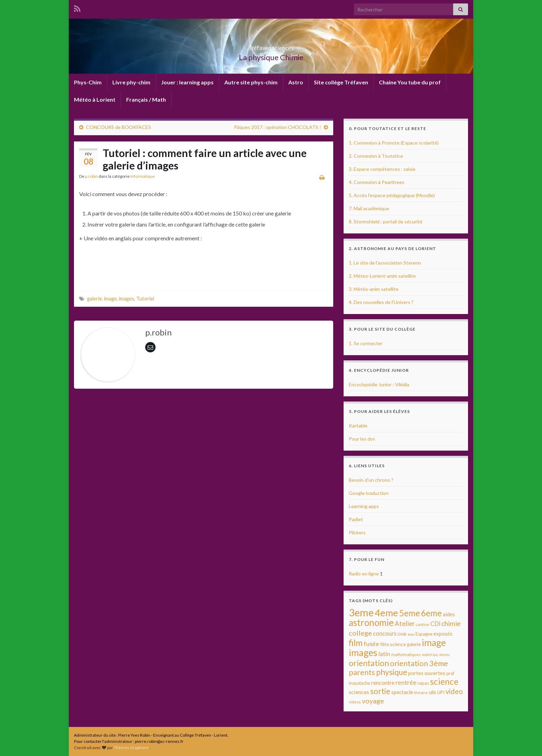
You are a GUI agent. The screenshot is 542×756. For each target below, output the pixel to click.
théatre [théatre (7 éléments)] (421, 693)
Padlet (356, 519)
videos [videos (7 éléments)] (355, 702)
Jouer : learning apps (187, 82)
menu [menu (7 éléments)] (445, 654)
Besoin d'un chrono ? (371, 480)
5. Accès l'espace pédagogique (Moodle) (392, 195)
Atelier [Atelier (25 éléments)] (405, 624)
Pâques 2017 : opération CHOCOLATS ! (278, 127)
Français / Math (146, 99)
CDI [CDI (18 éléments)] (435, 624)
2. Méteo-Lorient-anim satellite (382, 276)
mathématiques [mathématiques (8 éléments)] (406, 654)
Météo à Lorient (95, 99)
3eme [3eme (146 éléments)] (361, 612)
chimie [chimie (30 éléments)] (451, 623)
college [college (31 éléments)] (360, 633)
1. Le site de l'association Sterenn (385, 263)
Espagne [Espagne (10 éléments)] (424, 634)
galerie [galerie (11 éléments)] (414, 644)
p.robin (91, 176)
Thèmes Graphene (131, 748)
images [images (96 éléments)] (363, 653)
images (127, 299)
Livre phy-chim (131, 82)
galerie (95, 299)
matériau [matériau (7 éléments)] (430, 654)
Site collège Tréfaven (341, 82)
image (110, 299)
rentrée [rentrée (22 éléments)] (406, 682)
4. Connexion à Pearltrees (377, 182)
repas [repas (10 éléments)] (423, 683)
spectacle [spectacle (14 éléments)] (402, 692)
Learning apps (364, 506)
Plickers (357, 532)
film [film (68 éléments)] (356, 643)
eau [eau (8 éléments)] (411, 634)
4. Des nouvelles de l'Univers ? (381, 302)
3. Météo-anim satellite (374, 289)
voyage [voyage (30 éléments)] (373, 701)
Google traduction (369, 493)
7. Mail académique (369, 208)
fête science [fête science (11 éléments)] (393, 644)
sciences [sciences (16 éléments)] (359, 692)
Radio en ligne (364, 574)
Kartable (358, 426)
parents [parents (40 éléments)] (362, 672)
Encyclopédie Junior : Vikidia (379, 384)
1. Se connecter (366, 343)
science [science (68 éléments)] (444, 681)
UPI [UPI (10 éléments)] (441, 692)
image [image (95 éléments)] (434, 643)
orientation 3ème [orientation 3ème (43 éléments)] (419, 663)
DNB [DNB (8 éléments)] (402, 634)
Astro (296, 82)
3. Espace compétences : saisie (382, 169)
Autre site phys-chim (251, 82)
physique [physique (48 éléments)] (392, 672)
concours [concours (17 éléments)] (385, 634)
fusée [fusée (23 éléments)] (371, 644)
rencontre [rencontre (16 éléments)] (383, 683)
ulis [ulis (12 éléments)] (433, 692)
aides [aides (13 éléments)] (449, 614)
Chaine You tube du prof (410, 82)
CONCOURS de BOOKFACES (119, 127)
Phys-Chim (88, 82)
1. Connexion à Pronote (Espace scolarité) (394, 143)
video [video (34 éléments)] (454, 691)
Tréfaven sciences (271, 46)
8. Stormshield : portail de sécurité (386, 222)
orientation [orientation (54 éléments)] (369, 663)
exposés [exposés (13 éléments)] (443, 634)
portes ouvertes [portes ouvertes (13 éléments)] (427, 673)
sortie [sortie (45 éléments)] (380, 691)
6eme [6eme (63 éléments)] (431, 613)
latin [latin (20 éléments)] (384, 654)
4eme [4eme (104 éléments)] (386, 613)
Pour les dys (362, 439)
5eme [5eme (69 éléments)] (410, 613)
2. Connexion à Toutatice (376, 156)
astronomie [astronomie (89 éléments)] (371, 623)
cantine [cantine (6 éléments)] (423, 624)
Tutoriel (145, 299)
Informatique (143, 176)
